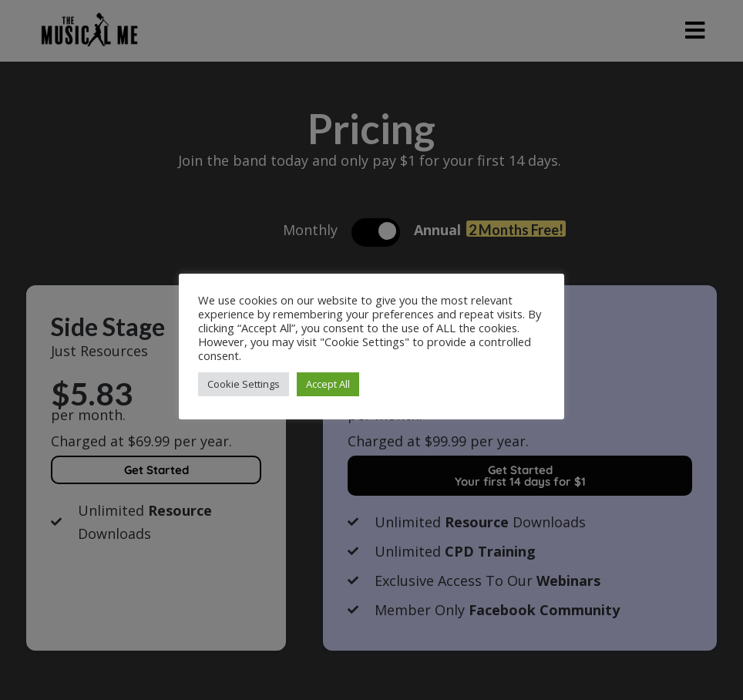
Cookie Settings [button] (244, 384)
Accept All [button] (328, 384)
